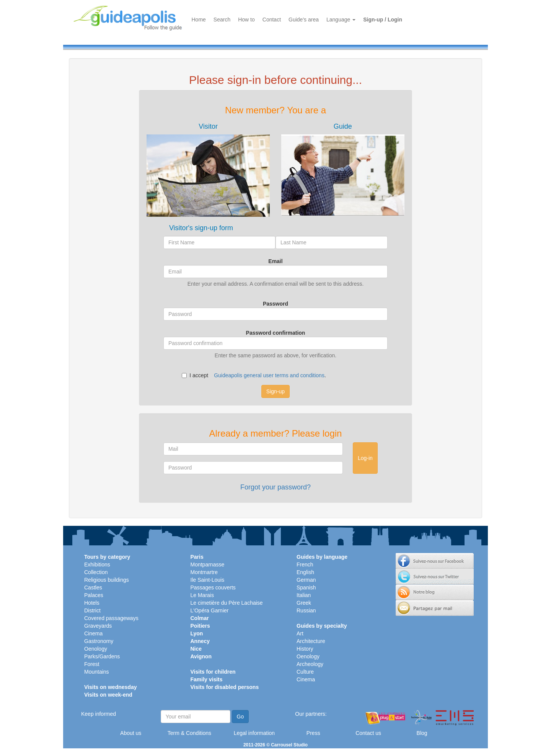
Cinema (93, 633)
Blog (422, 733)
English (305, 572)
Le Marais (202, 595)
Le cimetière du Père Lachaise (227, 603)
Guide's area (304, 20)
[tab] (208, 170)
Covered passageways (111, 618)
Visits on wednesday (110, 687)
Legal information (254, 733)
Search (222, 20)
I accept (195, 375)
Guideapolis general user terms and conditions (269, 375)
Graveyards (98, 626)
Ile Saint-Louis (208, 580)
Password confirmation (276, 333)
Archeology (310, 664)
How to (246, 20)
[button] (208, 170)
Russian (306, 610)
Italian (304, 595)
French (305, 565)
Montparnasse (208, 565)
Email (275, 261)
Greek (304, 603)
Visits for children (213, 672)
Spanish (306, 587)
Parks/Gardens (102, 656)
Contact (272, 20)
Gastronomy (99, 641)
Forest (92, 664)
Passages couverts (213, 587)
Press (313, 733)
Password (275, 304)
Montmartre (204, 572)
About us (131, 733)
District (92, 610)
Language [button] (341, 20)
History (305, 649)
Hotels (92, 603)
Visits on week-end (108, 695)
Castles (93, 587)
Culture (305, 672)
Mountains (97, 672)
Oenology (96, 649)
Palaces (94, 595)
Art (300, 633)
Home (199, 20)
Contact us (368, 733)
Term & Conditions (189, 733)
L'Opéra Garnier (210, 610)
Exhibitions (97, 565)
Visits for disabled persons (225, 687)
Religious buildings (107, 580)
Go (240, 717)
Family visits (207, 679)
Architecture (311, 641)
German (306, 580)
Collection (96, 572)
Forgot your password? (275, 487)
